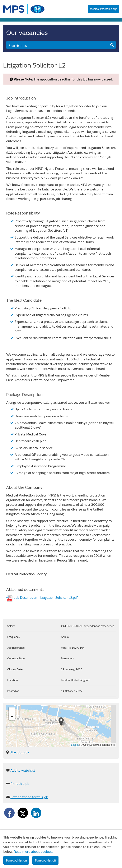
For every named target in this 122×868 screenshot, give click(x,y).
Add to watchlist (23, 770)
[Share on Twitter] (23, 813)
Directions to (19, 752)
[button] (61, 722)
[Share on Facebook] (9, 813)
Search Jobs (61, 46)
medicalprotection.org (103, 9)
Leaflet (75, 745)
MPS (24, 9)
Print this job (20, 784)
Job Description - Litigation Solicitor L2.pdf (46, 597)
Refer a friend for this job (29, 797)
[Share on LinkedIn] (36, 813)
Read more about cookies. (33, 851)
